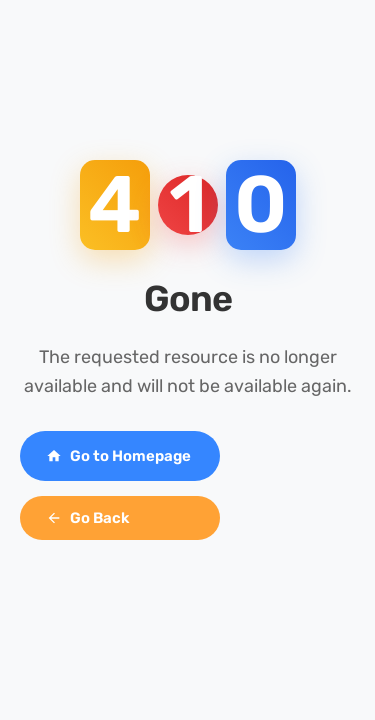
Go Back (88, 518)
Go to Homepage (118, 456)
